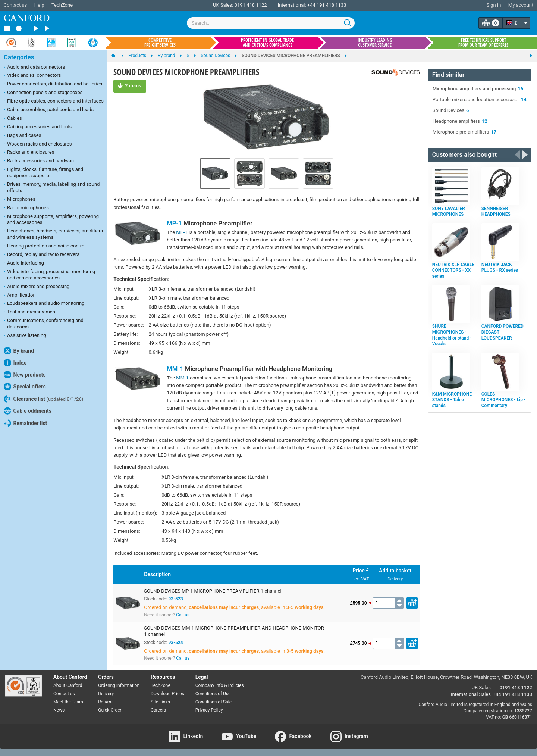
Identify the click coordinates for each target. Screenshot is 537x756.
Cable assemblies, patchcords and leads (49, 110)
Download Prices (167, 694)
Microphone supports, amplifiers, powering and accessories (51, 219)
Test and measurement (30, 312)
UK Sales (481, 688)
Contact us (15, 5)
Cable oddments (28, 411)
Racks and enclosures (29, 153)
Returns (106, 702)
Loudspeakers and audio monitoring (44, 304)
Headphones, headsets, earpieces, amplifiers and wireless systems (53, 234)
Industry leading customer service (375, 43)
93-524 (175, 643)
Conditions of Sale (213, 702)
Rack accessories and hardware (40, 161)
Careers (158, 710)
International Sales (471, 694)
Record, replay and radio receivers (42, 255)
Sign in (494, 5)
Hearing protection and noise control (45, 246)
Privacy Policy (209, 710)
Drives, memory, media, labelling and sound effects (52, 187)
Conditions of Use (213, 694)
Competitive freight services (160, 43)
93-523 (175, 599)
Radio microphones (26, 208)
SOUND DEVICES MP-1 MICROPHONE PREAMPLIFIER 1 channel (213, 591)
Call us (183, 615)
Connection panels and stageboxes (43, 93)
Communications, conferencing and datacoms (44, 324)
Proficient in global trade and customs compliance (267, 43)
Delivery (395, 579)
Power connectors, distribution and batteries (53, 84)
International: (292, 5)
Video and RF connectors (32, 76)
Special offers (25, 387)
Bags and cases (22, 136)
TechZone (62, 5)
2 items (130, 85)
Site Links (160, 702)
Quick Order (110, 710)
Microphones (20, 200)
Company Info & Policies (220, 685)
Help (39, 5)
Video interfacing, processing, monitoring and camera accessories (49, 275)
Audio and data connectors (34, 68)
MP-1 (174, 223)
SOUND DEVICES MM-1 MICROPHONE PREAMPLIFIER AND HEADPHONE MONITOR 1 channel (234, 631)
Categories (19, 57)
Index (15, 363)
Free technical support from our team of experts (483, 43)
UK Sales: (223, 5)
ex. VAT (362, 579)
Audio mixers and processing (37, 287)
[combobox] (271, 23)
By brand (19, 351)
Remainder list (25, 423)
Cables (13, 119)
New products (25, 375)
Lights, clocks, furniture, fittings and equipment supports (43, 172)
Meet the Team (68, 702)
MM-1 (175, 369)
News (59, 710)
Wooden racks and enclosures (38, 144)
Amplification (20, 296)
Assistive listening (25, 336)
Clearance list (43, 399)
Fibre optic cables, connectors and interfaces (54, 101)
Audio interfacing (24, 263)
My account (521, 5)
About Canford (68, 685)
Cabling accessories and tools (38, 127)
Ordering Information (119, 685)
